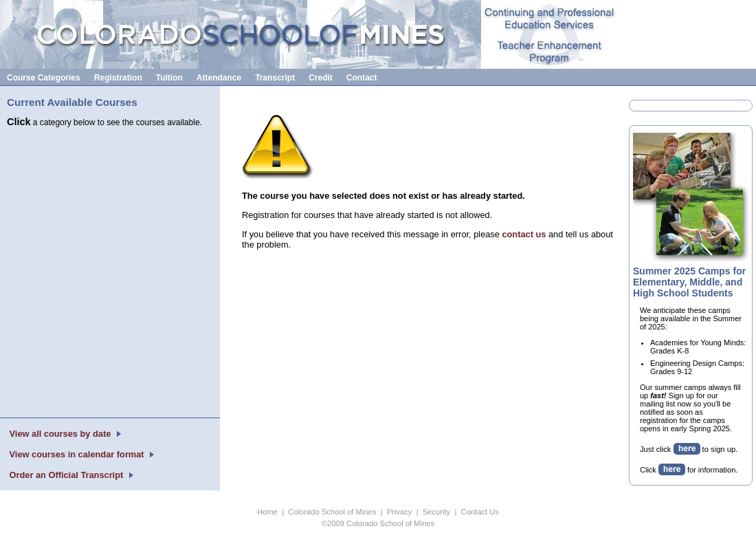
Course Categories (44, 78)
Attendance (219, 78)
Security (436, 512)
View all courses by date (60, 434)
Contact (362, 78)
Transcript (275, 78)
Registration (118, 78)
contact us (524, 234)
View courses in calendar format (77, 454)
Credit (321, 78)
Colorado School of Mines (332, 512)
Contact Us (480, 512)
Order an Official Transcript (66, 475)
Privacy (400, 512)
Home (267, 512)
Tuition (169, 78)
